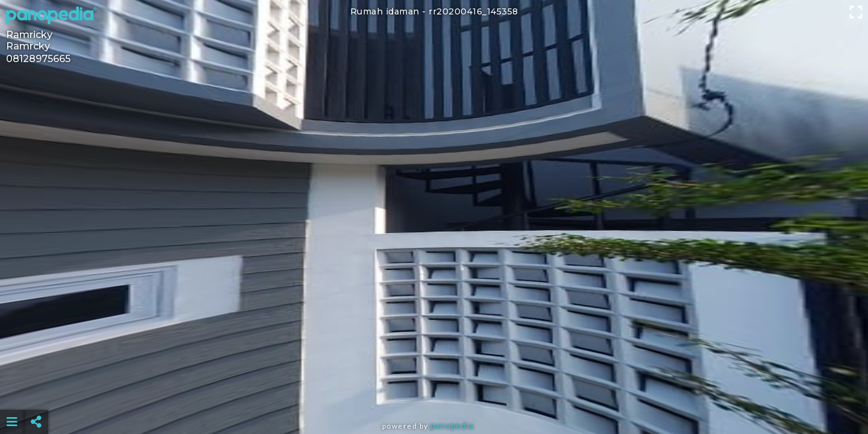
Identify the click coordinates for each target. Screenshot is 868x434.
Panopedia (452, 426)
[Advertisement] (434, 392)
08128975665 (38, 59)
